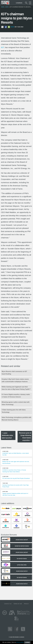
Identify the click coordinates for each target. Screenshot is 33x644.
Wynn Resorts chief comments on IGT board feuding (14, 373)
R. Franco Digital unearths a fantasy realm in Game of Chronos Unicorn (16, 396)
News (7, 7)
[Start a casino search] (26, 3)
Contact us (8, 604)
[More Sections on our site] (30, 3)
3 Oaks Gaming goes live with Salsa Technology (14, 411)
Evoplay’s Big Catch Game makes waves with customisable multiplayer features (15, 380)
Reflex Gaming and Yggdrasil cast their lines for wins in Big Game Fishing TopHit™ (16, 388)
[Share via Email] (9, 27)
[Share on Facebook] (6, 27)
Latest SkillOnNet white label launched (7, 435)
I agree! (27, 642)
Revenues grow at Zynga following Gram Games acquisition (25, 437)
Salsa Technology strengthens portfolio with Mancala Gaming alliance (16, 419)
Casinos (19, 3)
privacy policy (20, 642)
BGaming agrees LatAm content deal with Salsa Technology (16, 403)
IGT (2, 47)
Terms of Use (18, 604)
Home (3, 7)
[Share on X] (2, 27)
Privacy (26, 604)
